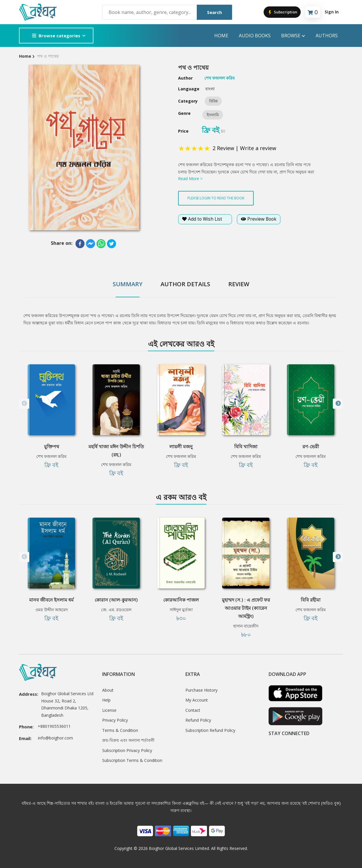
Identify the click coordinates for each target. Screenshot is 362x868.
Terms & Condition (120, 730)
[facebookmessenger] (90, 244)
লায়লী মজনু (181, 447)
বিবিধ (213, 101)
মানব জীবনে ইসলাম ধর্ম (51, 600)
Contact (193, 710)
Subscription (282, 12)
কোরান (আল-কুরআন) (116, 600)
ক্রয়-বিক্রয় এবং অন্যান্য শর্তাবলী (128, 740)
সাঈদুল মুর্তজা (181, 610)
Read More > (190, 179)
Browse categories (56, 36)
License (109, 710)
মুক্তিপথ (52, 447)
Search (214, 12)
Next (338, 404)
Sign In (332, 12)
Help (106, 700)
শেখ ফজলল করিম (51, 456)
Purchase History (201, 690)
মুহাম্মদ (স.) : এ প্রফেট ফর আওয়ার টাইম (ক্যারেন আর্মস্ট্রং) (246, 608)
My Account (197, 700)
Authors (327, 36)
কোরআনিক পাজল (181, 600)
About (108, 690)
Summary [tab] (128, 284)
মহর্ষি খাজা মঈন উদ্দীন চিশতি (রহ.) (116, 451)
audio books (255, 36)
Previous (24, 404)
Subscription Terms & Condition (132, 760)
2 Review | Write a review (244, 148)
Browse (293, 36)
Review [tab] (239, 284)
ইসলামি (213, 115)
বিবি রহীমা (311, 600)
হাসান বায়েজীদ (246, 626)
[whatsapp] (101, 244)
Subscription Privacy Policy (127, 750)
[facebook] (80, 244)
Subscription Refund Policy (210, 730)
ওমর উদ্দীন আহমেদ (52, 610)
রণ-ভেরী (311, 447)
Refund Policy (198, 720)
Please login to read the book (216, 198)
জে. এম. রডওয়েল (116, 610)
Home (221, 36)
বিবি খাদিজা (246, 447)
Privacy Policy (115, 720)
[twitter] (112, 244)
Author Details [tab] (185, 284)
